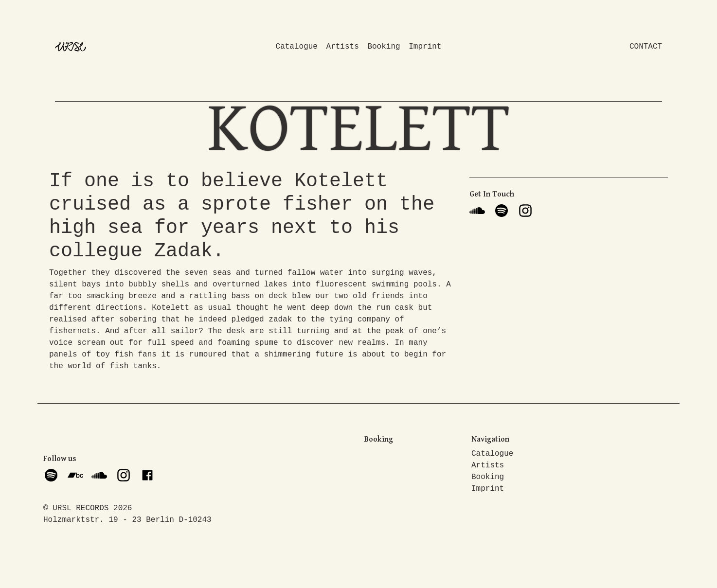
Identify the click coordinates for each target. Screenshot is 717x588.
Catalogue (297, 47)
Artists (343, 47)
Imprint (425, 47)
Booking (384, 47)
